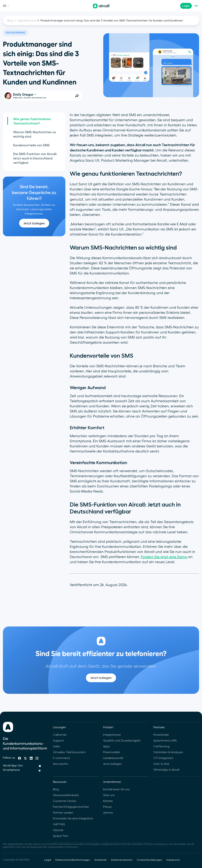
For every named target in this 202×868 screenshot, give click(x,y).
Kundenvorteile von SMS (31, 145)
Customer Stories (65, 801)
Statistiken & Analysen (168, 752)
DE (6, 6)
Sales (57, 746)
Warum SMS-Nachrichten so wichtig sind (35, 134)
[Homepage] (101, 6)
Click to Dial (161, 764)
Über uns (109, 795)
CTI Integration (163, 758)
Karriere (108, 801)
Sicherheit (100, 860)
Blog (10, 21)
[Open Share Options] (77, 96)
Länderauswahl (113, 758)
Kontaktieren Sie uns (116, 789)
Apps (107, 746)
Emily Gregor (24, 95)
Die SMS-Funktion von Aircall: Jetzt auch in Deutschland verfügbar (35, 158)
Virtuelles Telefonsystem (69, 752)
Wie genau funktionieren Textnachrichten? (32, 121)
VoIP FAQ (59, 824)
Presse (107, 807)
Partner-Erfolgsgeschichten (71, 807)
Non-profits (61, 764)
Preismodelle (111, 752)
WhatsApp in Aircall (166, 770)
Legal (48, 860)
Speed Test (61, 836)
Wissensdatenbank (66, 795)
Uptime (108, 813)
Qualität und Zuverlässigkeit (122, 741)
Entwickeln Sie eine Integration (73, 818)
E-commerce (62, 758)
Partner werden (63, 813)
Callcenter (60, 735)
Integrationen (112, 735)
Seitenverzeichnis (122, 860)
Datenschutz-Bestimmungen (73, 860)
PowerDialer (161, 735)
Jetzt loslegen (34, 223)
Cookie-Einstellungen (149, 860)
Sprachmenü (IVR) (165, 741)
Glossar (58, 830)
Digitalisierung (27, 21)
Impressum (173, 860)
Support (58, 741)
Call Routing (161, 746)
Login (186, 6)
